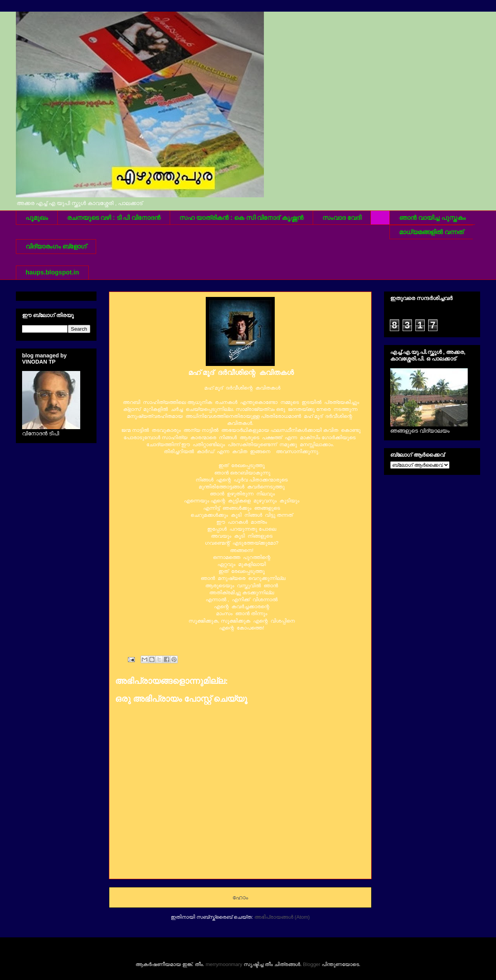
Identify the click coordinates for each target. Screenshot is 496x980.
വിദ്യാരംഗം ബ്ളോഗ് (56, 246)
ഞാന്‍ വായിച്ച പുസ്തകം (432, 218)
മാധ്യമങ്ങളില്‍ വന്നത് (431, 232)
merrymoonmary (224, 964)
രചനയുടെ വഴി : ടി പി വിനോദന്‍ (114, 218)
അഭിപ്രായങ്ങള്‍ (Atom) (282, 917)
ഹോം (240, 897)
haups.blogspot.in (52, 272)
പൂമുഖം (37, 218)
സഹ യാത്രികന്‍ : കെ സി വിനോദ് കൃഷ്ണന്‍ (241, 218)
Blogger (312, 964)
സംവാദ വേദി (342, 218)
